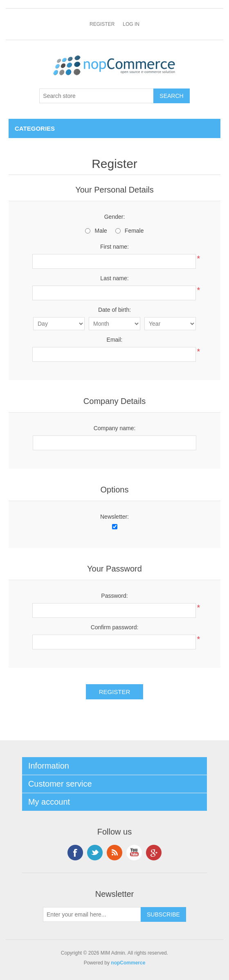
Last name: (114, 278)
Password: (114, 596)
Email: (115, 340)
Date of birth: (114, 310)
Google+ (154, 853)
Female (134, 231)
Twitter (95, 853)
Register (102, 24)
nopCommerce (128, 963)
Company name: (115, 428)
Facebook (75, 853)
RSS (114, 853)
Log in (131, 24)
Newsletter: (114, 517)
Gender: (115, 217)
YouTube (134, 853)
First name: (114, 247)
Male (101, 231)
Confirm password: (115, 627)
